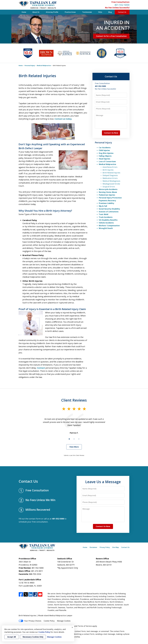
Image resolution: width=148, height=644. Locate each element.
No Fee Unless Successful (117, 8)
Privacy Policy (105, 547)
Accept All (12, 637)
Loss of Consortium (107, 161)
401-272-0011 (37, 571)
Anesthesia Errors (110, 167)
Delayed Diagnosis (110, 175)
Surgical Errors (109, 187)
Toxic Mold (103, 214)
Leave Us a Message (103, 482)
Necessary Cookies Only (33, 637)
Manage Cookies (64, 621)
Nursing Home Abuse (108, 192)
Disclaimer (93, 547)
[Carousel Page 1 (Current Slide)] (69, 439)
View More (74, 447)
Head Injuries (104, 159)
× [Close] (72, 627)
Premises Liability (106, 203)
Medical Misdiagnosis (111, 181)
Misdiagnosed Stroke (111, 184)
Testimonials (87, 12)
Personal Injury (30, 65)
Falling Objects (105, 156)
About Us (36, 12)
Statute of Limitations (109, 212)
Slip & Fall (103, 206)
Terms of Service (85, 626)
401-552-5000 (122, 5)
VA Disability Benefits (108, 220)
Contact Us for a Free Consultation (111, 36)
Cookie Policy (49, 621)
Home (24, 12)
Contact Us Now (111, 133)
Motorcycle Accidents (108, 189)
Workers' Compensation (109, 226)
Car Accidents (105, 148)
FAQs (100, 12)
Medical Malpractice (44, 65)
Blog (110, 12)
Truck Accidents (106, 217)
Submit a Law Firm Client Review (74, 455)
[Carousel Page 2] (74, 439)
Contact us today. (63, 119)
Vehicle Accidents (106, 223)
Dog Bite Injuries (106, 153)
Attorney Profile (52, 12)
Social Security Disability (109, 209)
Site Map (116, 547)
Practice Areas (70, 12)
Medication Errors (110, 178)
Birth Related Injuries (111, 173)
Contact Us (122, 12)
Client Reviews (74, 400)
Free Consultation (120, 2)
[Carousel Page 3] (79, 439)
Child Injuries (104, 150)
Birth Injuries (108, 170)
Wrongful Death (106, 228)
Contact (41, 368)
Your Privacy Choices (30, 621)
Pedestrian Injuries (107, 195)
